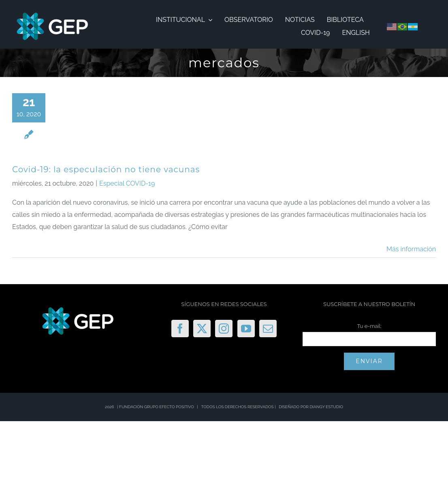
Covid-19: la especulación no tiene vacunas (106, 169)
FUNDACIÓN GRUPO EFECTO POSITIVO (157, 407)
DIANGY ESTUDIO (326, 407)
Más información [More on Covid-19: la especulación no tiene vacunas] (411, 249)
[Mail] (268, 329)
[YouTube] (246, 329)
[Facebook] (180, 329)
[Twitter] (202, 329)
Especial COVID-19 (127, 183)
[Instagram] (224, 329)
